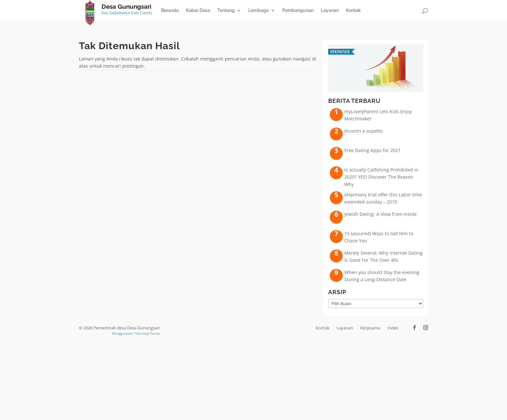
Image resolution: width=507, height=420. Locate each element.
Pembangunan (298, 11)
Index (393, 328)
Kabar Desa (198, 11)
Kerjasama (370, 328)
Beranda (170, 11)
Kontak (353, 11)
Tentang (226, 11)
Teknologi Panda (147, 333)
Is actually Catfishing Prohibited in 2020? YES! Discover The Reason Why (381, 177)
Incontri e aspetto (363, 131)
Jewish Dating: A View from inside (381, 214)
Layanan (330, 11)
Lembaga (259, 11)
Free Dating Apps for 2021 (372, 150)
